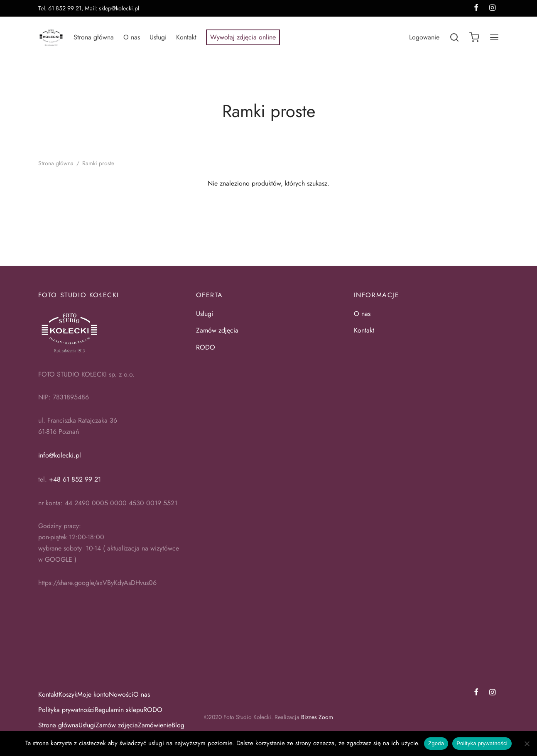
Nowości (121, 694)
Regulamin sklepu (119, 710)
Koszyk (68, 694)
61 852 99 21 (65, 8)
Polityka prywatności (66, 710)
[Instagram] (492, 693)
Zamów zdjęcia (217, 330)
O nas (132, 37)
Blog (178, 725)
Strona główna (94, 37)
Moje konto (93, 694)
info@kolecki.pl (60, 455)
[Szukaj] (454, 37)
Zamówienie (155, 725)
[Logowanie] (424, 37)
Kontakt (186, 37)
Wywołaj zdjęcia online (243, 37)
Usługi (158, 37)
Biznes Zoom (317, 717)
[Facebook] (476, 693)
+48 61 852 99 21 (75, 479)
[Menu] (494, 37)
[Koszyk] (474, 37)
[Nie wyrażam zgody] (527, 744)
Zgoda (436, 743)
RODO (207, 347)
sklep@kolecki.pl (119, 8)
